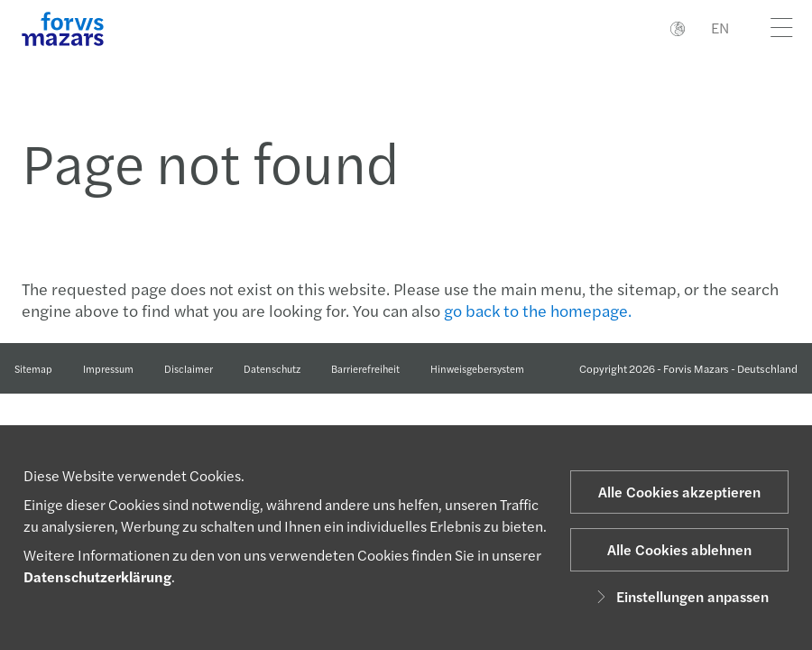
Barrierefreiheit (365, 368)
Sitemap (33, 368)
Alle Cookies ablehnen (679, 549)
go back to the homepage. (538, 310)
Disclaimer (189, 368)
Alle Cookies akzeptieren (679, 492)
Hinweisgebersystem (477, 368)
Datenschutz (272, 368)
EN (720, 28)
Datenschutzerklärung (97, 576)
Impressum (108, 368)
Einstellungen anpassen (680, 596)
